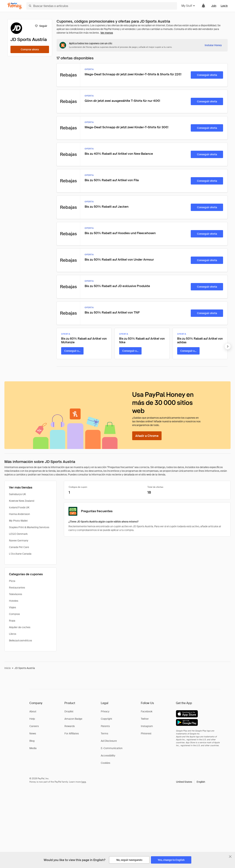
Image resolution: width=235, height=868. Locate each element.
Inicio (8, 668)
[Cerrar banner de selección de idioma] (230, 857)
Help (32, 719)
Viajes (12, 607)
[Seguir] (41, 26)
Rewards (70, 726)
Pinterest (146, 733)
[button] (191, 782)
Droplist (69, 711)
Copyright (106, 719)
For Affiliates (72, 733)
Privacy (105, 711)
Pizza (12, 581)
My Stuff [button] (188, 6)
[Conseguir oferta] (207, 75)
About (33, 711)
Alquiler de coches (20, 627)
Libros (13, 634)
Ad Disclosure (109, 741)
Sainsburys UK (17, 494)
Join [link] (214, 6)
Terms (104, 733)
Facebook (147, 711)
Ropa (12, 621)
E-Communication (112, 748)
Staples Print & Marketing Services (29, 527)
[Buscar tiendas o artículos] (102, 6)
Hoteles (14, 601)
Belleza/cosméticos (20, 640)
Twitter (145, 719)
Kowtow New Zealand (22, 501)
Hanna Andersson (19, 514)
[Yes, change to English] (171, 860)
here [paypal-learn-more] (84, 782)
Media (33, 748)
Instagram (147, 726)
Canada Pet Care (19, 547)
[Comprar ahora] (30, 49)
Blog (32, 741)
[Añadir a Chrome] (147, 436)
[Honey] (15, 6)
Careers (34, 726)
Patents (105, 726)
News (33, 733)
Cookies (105, 763)
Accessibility (108, 756)
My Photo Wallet (18, 521)
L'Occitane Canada (20, 554)
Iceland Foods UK (19, 507)
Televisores (16, 594)
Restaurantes (17, 588)
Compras (14, 614)
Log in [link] (224, 6)
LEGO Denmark (18, 534)
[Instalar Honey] (213, 45)
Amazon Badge (73, 719)
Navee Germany (19, 541)
